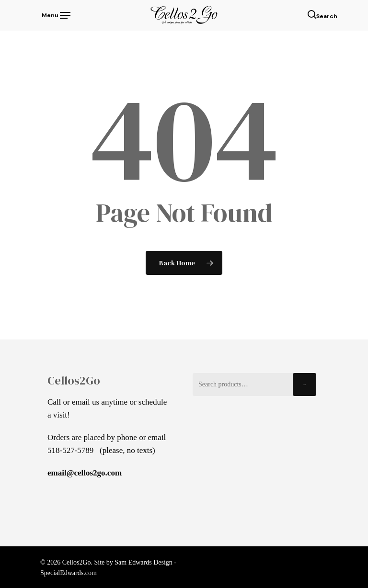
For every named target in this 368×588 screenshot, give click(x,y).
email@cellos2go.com (85, 473)
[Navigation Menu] (55, 14)
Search (305, 385)
